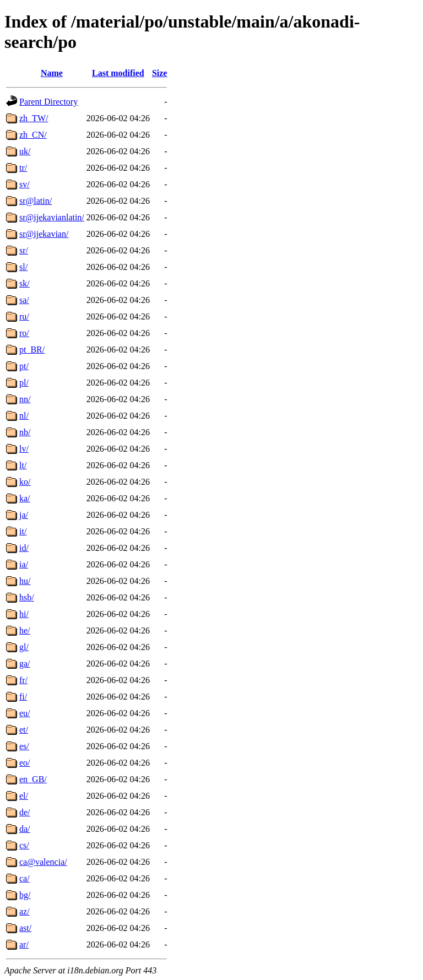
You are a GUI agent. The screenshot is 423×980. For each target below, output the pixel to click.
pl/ (24, 383)
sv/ (25, 184)
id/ (24, 548)
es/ (24, 746)
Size (160, 73)
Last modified (118, 73)
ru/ (24, 316)
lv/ (24, 449)
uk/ (25, 151)
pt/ (24, 366)
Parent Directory (48, 102)
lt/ (23, 465)
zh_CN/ (33, 135)
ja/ (24, 515)
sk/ (25, 283)
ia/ (24, 564)
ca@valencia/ (43, 862)
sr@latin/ (36, 201)
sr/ (24, 250)
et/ (24, 730)
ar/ (24, 944)
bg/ (25, 895)
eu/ (25, 713)
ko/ (25, 482)
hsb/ (27, 597)
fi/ (23, 697)
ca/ (25, 878)
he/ (25, 630)
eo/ (25, 763)
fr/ (23, 680)
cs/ (24, 845)
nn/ (25, 399)
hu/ (25, 581)
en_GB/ (33, 779)
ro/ (24, 333)
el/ (24, 796)
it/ (23, 531)
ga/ (25, 664)
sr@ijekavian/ (44, 234)
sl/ (23, 267)
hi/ (24, 614)
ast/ (25, 928)
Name (52, 73)
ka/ (25, 498)
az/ (25, 911)
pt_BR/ (32, 350)
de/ (25, 812)
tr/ (23, 168)
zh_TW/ (34, 118)
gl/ (24, 647)
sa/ (24, 300)
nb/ (25, 432)
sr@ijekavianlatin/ (52, 217)
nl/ (24, 416)
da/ (25, 829)
